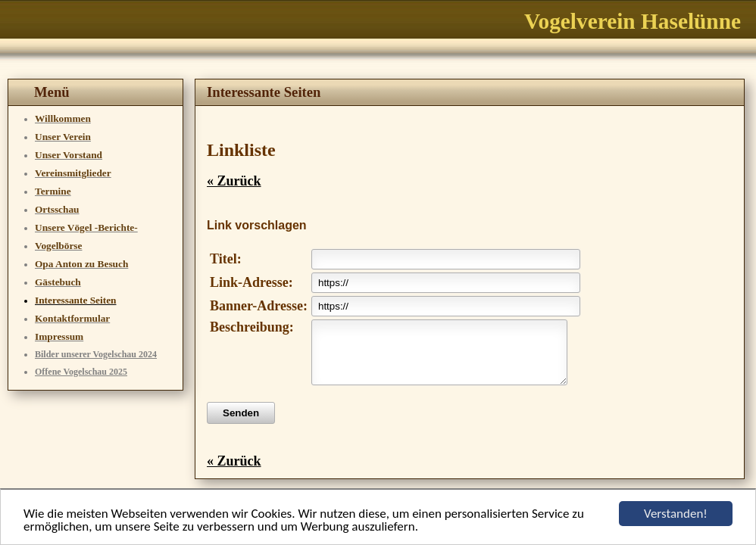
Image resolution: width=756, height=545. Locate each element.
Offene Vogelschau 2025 (81, 372)
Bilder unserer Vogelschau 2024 (96, 354)
